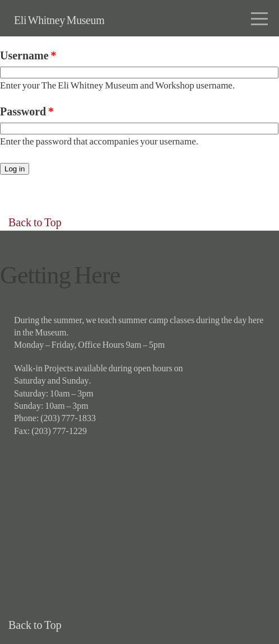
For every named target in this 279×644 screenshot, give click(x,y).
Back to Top (35, 222)
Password (27, 111)
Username (28, 55)
